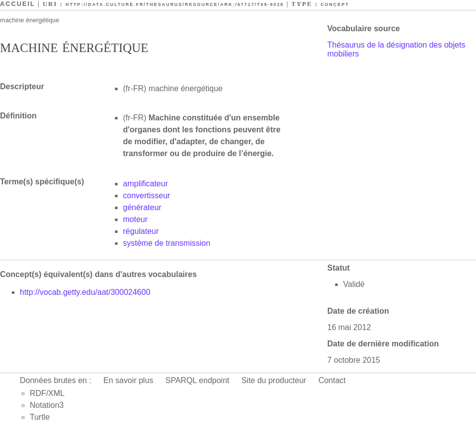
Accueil (18, 4)
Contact (332, 380)
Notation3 (47, 405)
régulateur (141, 231)
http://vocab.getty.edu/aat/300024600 (85, 292)
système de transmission (167, 243)
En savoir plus (129, 380)
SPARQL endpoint (198, 380)
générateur (142, 207)
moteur (135, 219)
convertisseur (147, 196)
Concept (335, 4)
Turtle (40, 417)
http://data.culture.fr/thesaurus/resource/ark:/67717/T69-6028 (175, 4)
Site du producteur (274, 380)
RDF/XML (47, 393)
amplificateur (146, 184)
